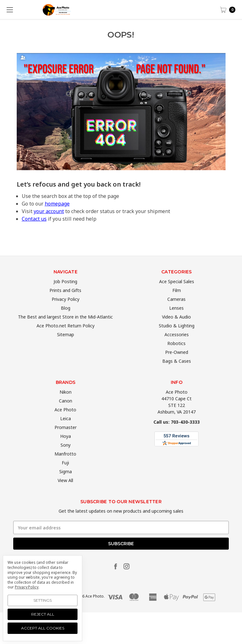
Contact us (34, 219)
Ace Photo (65, 421)
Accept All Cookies (43, 628)
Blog (66, 320)
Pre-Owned (177, 364)
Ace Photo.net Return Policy (66, 337)
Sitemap (66, 346)
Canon (66, 412)
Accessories (177, 346)
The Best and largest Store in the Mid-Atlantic (65, 328)
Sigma (66, 483)
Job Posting (65, 293)
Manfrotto (65, 465)
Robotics (176, 355)
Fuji (65, 474)
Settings (43, 600)
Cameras (176, 311)
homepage (57, 204)
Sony (66, 457)
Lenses (176, 320)
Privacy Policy (66, 311)
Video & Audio (176, 328)
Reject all (43, 614)
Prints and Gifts (65, 302)
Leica (66, 430)
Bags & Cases (177, 373)
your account (49, 211)
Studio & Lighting (177, 337)
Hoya (66, 448)
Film (177, 302)
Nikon (66, 404)
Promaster (66, 439)
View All (65, 492)
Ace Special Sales (177, 293)
